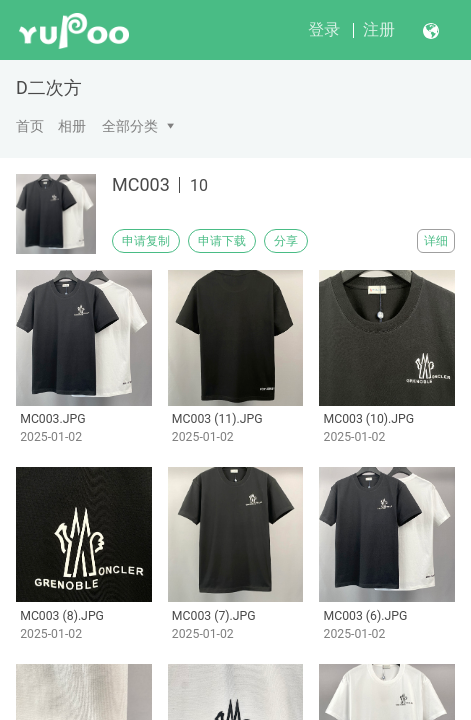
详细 (436, 241)
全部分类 (130, 126)
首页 (30, 126)
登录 (324, 29)
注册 (379, 29)
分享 (286, 241)
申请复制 (146, 241)
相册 (72, 126)
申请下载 (222, 241)
